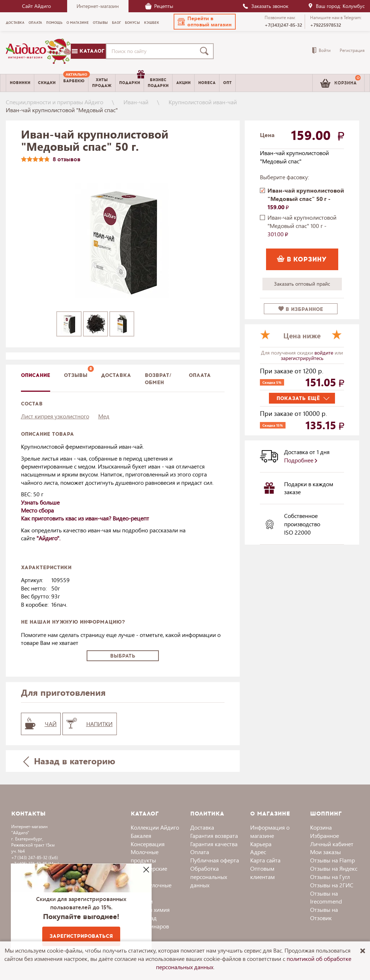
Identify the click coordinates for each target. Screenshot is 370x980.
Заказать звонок (265, 6)
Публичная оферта (215, 860)
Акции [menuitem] (183, 83)
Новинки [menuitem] (20, 83)
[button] (205, 22)
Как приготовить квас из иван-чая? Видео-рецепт (85, 518)
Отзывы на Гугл (330, 877)
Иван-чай (136, 102)
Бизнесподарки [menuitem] (158, 83)
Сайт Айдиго (36, 6)
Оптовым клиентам (262, 873)
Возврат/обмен (158, 379)
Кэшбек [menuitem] (152, 23)
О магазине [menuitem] (78, 23)
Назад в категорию (69, 761)
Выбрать (123, 656)
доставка (116, 375)
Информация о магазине (270, 831)
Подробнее (301, 460)
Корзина (321, 827)
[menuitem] (74, 83)
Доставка (202, 827)
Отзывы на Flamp (332, 860)
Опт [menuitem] (227, 83)
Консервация (148, 844)
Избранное (325, 836)
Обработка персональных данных (209, 877)
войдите (325, 353)
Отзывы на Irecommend (326, 897)
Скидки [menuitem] (47, 83)
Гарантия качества (214, 844)
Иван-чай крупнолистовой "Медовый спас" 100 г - (302, 226)
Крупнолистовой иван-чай (203, 102)
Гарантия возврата (214, 836)
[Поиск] (206, 51)
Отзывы (76, 375)
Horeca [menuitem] (207, 83)
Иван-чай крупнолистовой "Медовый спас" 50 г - (306, 199)
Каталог (88, 51)
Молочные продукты (145, 856)
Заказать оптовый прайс (302, 284)
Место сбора (37, 510)
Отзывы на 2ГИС (332, 885)
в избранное (301, 309)
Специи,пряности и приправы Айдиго (55, 102)
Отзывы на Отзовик (324, 914)
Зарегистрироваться (81, 936)
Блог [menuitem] (116, 23)
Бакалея (141, 836)
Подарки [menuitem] (131, 80)
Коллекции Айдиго (155, 827)
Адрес (258, 852)
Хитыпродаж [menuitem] (102, 83)
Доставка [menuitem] (15, 23)
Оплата (200, 375)
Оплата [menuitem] (35, 23)
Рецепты (159, 6)
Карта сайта (265, 860)
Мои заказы (325, 852)
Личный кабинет (332, 844)
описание (36, 375)
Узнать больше (40, 502)
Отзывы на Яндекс (334, 868)
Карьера (261, 844)
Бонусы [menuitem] (132, 23)
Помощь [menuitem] (54, 23)
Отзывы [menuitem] (100, 23)
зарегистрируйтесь (302, 358)
